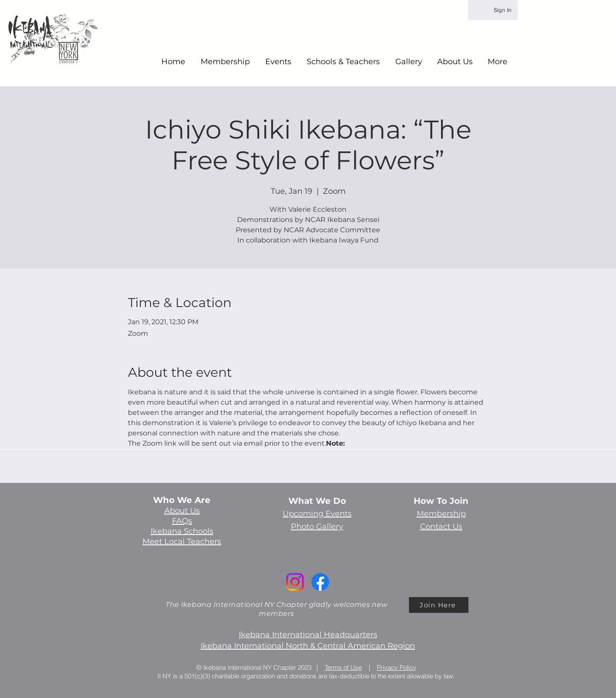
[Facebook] (320, 582)
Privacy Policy (397, 667)
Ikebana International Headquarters (308, 635)
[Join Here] (439, 605)
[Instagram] (295, 582)
